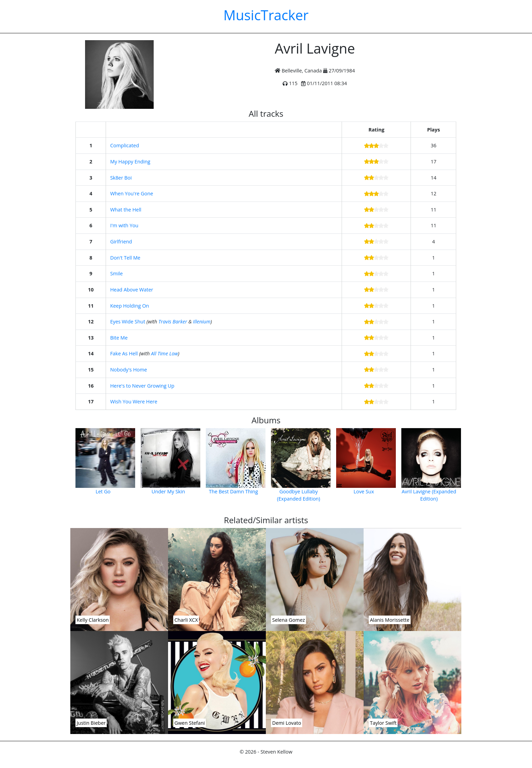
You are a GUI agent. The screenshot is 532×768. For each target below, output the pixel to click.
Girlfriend (121, 242)
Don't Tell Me (125, 258)
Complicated (125, 145)
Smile (116, 273)
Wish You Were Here (134, 402)
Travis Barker (173, 322)
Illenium (202, 322)
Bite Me (119, 338)
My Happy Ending (130, 162)
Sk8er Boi (121, 178)
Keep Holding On (129, 306)
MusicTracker (266, 15)
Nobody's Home (128, 370)
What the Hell (126, 210)
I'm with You (124, 225)
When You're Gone (132, 193)
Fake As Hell (124, 353)
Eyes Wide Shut (128, 322)
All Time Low (164, 353)
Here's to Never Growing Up (142, 386)
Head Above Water (132, 290)
